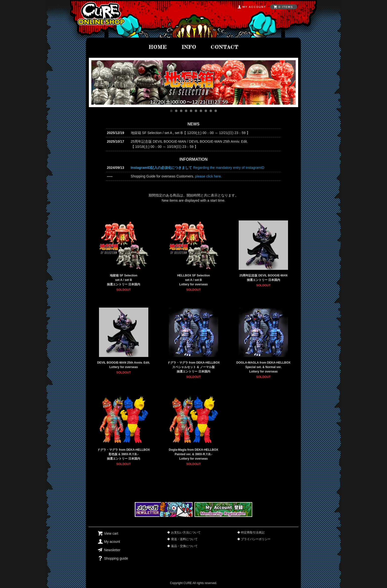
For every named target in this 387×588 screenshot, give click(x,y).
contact (225, 47)
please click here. (208, 176)
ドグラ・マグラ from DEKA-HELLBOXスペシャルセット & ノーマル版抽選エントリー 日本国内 (194, 367)
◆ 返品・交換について (182, 546)
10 (216, 111)
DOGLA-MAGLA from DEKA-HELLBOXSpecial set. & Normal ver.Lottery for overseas (264, 367)
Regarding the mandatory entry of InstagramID (198, 168)
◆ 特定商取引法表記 (251, 532)
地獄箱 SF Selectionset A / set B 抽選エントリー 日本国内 (124, 280)
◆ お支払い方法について (184, 532)
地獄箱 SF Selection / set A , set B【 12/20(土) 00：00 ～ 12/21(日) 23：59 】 (190, 133)
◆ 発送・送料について (182, 539)
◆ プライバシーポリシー (254, 539)
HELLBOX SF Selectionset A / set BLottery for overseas (194, 280)
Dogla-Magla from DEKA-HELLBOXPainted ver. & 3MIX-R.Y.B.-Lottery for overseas (193, 454)
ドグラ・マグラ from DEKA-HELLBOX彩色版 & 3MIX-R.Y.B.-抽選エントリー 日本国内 (124, 454)
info (189, 47)
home (158, 47)
